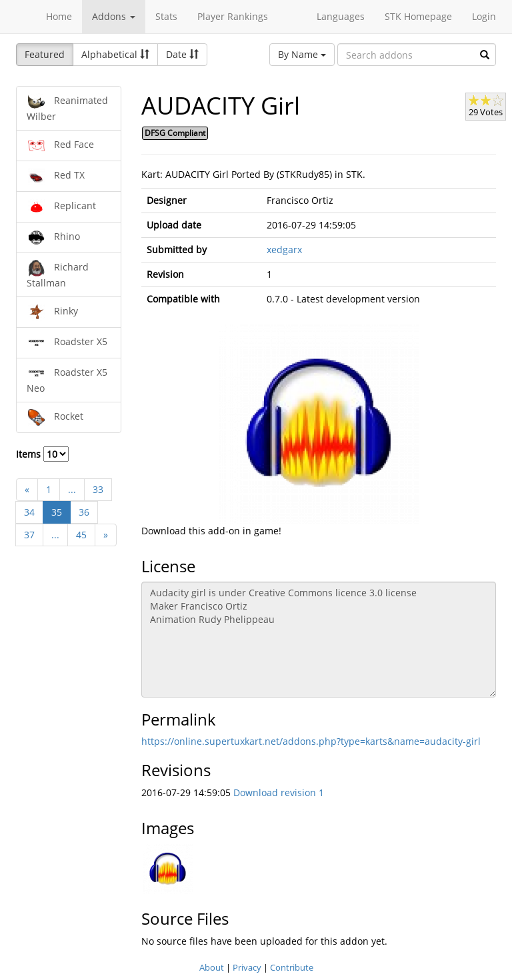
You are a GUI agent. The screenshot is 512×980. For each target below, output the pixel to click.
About (212, 967)
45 (81, 535)
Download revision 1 (279, 792)
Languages (341, 16)
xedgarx (284, 249)
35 (57, 512)
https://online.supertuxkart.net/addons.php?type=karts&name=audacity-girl (311, 741)
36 (84, 512)
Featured (45, 54)
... (72, 489)
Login (484, 16)
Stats (166, 16)
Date (182, 54)
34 (29, 512)
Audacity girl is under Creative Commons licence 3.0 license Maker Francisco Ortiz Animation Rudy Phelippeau (319, 640)
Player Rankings (233, 16)
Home (59, 16)
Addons (114, 16)
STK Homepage (418, 16)
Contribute (292, 967)
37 (29, 535)
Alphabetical (115, 54)
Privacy (247, 967)
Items (42, 454)
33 (98, 489)
